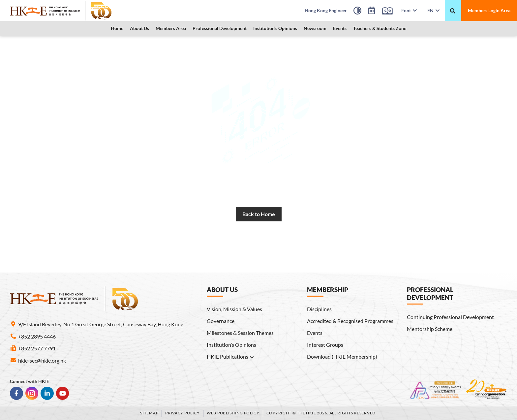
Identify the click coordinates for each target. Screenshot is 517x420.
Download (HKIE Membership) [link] (342, 356)
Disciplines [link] (319, 309)
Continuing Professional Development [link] (450, 317)
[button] (139, 28)
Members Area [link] (171, 28)
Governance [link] (221, 321)
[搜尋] (453, 11)
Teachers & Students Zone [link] (380, 28)
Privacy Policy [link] (182, 413)
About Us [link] (139, 28)
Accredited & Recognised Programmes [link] (350, 321)
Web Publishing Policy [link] (233, 413)
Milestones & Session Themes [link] (240, 333)
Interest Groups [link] (325, 345)
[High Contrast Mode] (357, 12)
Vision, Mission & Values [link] (234, 309)
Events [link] (340, 28)
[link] (61, 11)
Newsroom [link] (315, 28)
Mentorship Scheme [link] (430, 329)
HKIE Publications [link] (230, 357)
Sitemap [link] (149, 413)
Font (409, 10)
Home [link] (117, 28)
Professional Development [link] (220, 28)
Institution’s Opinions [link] (275, 28)
